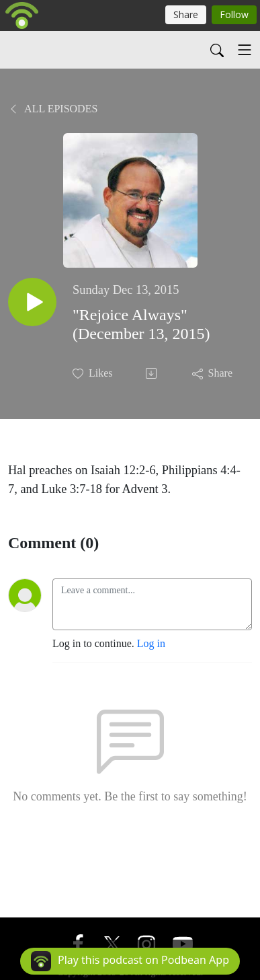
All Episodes (53, 109)
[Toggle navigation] (245, 50)
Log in (151, 643)
